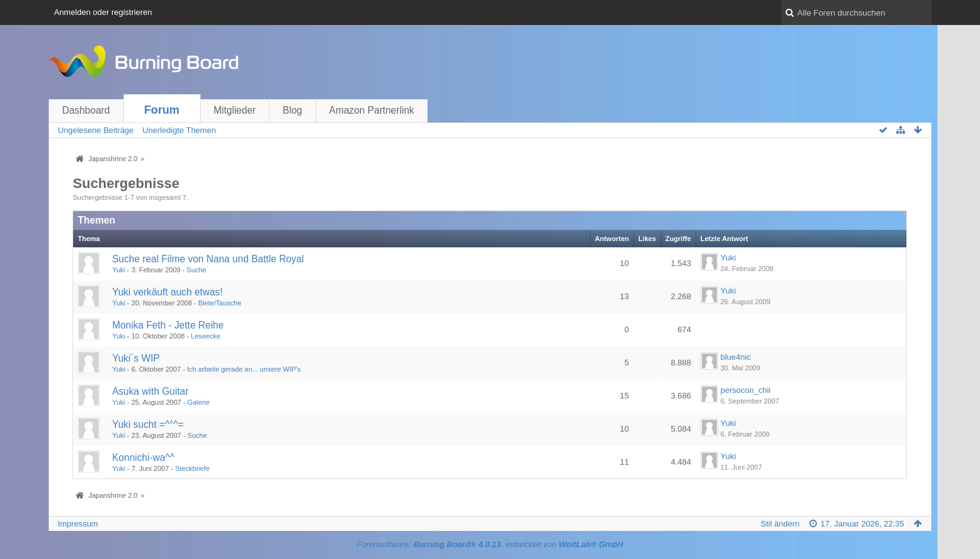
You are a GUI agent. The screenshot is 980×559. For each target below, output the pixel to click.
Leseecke (205, 336)
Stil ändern (780, 524)
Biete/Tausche (220, 303)
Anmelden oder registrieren (103, 12)
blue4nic (736, 357)
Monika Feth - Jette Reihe (168, 325)
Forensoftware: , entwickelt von (490, 544)
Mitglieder (235, 110)
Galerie (199, 402)
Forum (162, 110)
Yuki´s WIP (136, 358)
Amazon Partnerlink (372, 110)
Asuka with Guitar (150, 391)
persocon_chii (746, 390)
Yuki (118, 270)
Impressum (77, 524)
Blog (292, 110)
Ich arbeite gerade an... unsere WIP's (244, 369)
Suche (197, 270)
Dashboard (86, 110)
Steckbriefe (192, 468)
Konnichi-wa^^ (143, 458)
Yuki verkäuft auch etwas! (167, 292)
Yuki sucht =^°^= (148, 424)
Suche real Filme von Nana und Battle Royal (208, 259)
